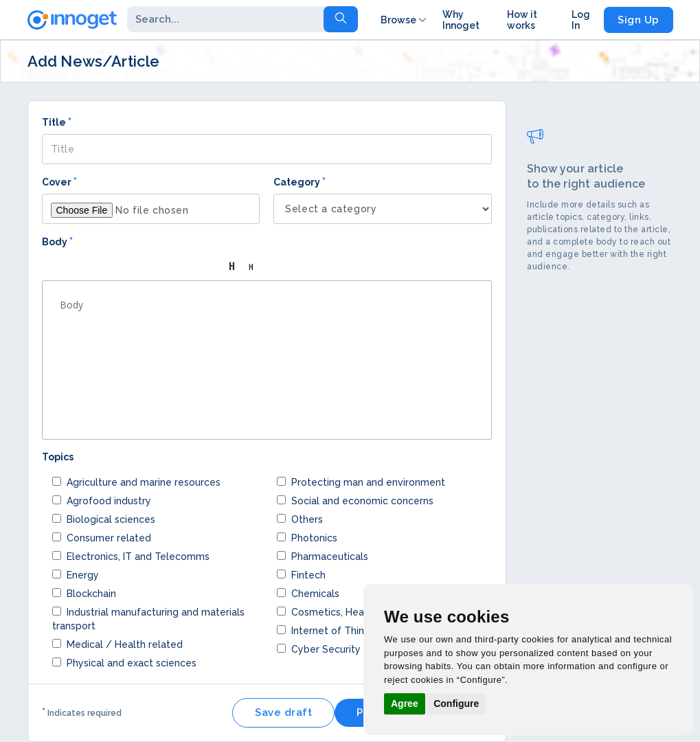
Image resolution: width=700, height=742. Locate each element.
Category (300, 182)
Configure (456, 704)
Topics (58, 457)
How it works (522, 20)
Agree (405, 704)
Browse (405, 20)
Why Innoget (461, 20)
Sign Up (639, 20)
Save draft (283, 712)
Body (57, 241)
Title (57, 122)
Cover (59, 182)
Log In (581, 20)
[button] (57, 267)
